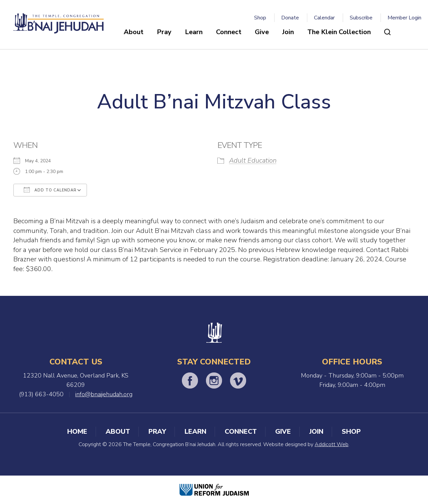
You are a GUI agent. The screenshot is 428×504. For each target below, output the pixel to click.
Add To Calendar (50, 190)
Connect (229, 32)
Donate (290, 18)
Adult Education (253, 160)
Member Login (404, 18)
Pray (164, 32)
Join (288, 32)
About (134, 32)
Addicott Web (332, 444)
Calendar (324, 18)
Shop (260, 18)
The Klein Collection (339, 32)
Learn (194, 32)
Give (262, 32)
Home (77, 432)
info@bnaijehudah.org (104, 394)
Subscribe (361, 18)
